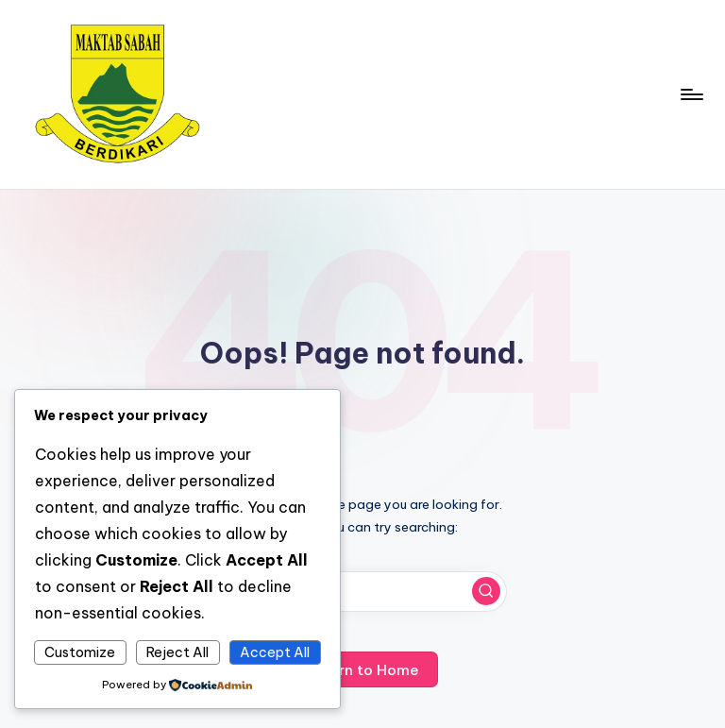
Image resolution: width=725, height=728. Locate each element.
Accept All (275, 652)
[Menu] (691, 94)
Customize (80, 652)
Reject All (177, 652)
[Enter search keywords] (362, 592)
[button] (486, 591)
